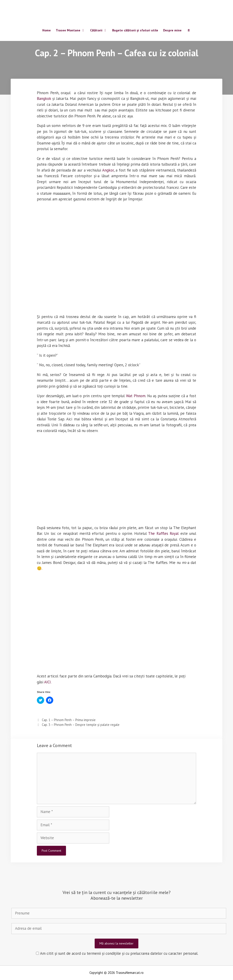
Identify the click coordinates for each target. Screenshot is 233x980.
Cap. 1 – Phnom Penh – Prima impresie (69, 720)
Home (47, 31)
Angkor (108, 170)
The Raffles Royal (163, 533)
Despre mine (172, 31)
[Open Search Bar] (189, 31)
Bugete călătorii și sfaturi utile (135, 31)
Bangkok (44, 99)
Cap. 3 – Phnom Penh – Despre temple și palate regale (81, 725)
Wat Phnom (136, 396)
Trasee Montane (72, 31)
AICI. (48, 682)
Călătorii (100, 31)
